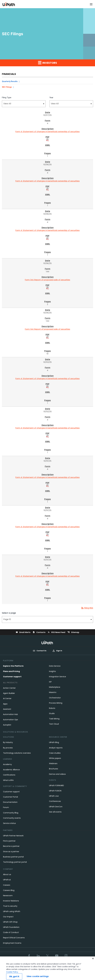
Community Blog (11, 813)
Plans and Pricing (11, 671)
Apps (5, 704)
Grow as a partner (11, 852)
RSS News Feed (56, 632)
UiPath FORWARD (56, 785)
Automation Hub (10, 714)
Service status (9, 823)
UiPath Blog (54, 742)
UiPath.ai (7, 880)
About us (7, 874)
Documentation (10, 802)
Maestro (53, 692)
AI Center (7, 698)
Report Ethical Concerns (14, 938)
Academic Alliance (11, 770)
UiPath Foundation (11, 927)
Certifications (9, 775)
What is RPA (8, 780)
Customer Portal (10, 797)
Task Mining (54, 719)
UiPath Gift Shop (10, 922)
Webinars (53, 763)
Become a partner (11, 846)
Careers (7, 885)
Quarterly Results (10, 81)
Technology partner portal (15, 862)
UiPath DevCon (56, 807)
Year (51, 97)
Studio (52, 713)
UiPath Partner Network (13, 836)
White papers (55, 758)
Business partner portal (13, 857)
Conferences (55, 801)
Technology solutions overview (17, 753)
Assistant (7, 709)
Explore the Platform (13, 666)
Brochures (54, 769)
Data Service (55, 666)
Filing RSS (87, 608)
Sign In (57, 651)
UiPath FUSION (55, 791)
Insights (52, 671)
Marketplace (55, 687)
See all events (55, 812)
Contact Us (40, 651)
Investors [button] (47, 63)
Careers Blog (9, 890)
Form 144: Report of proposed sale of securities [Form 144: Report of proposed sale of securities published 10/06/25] (47, 280)
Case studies (55, 753)
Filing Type (7, 97)
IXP (50, 682)
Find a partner (9, 841)
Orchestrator (55, 698)
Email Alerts (23, 632)
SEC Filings (7, 87)
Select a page (9, 613)
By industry (8, 742)
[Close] (93, 963)
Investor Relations (11, 901)
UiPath (54, 796)
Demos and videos (57, 774)
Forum (6, 807)
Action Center (9, 688)
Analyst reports (56, 748)
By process (8, 748)
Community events (12, 818)
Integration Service (58, 677)
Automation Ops (11, 720)
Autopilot (7, 725)
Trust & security (10, 906)
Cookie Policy (12, 976)
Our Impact (8, 917)
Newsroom (8, 896)
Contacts (39, 632)
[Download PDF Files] (47, 140)
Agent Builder (9, 693)
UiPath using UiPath (12, 911)
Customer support (12, 677)
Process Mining (56, 703)
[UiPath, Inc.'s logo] (47, 642)
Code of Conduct (11, 932)
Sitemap (73, 632)
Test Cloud (54, 724)
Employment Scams (12, 943)
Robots (52, 708)
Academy (7, 764)
